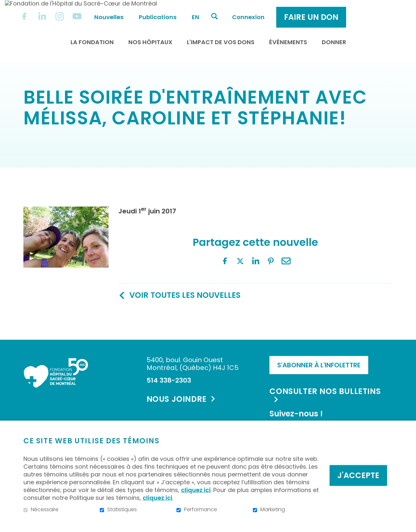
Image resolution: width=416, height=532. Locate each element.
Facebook (35, 317)
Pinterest (81, 317)
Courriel (97, 317)
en (249, 10)
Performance (201, 510)
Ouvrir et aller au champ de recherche (268, 9)
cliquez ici (196, 490)
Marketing (273, 510)
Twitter (51, 317)
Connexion (302, 10)
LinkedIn (66, 317)
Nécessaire (45, 510)
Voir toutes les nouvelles (185, 265)
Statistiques (122, 510)
